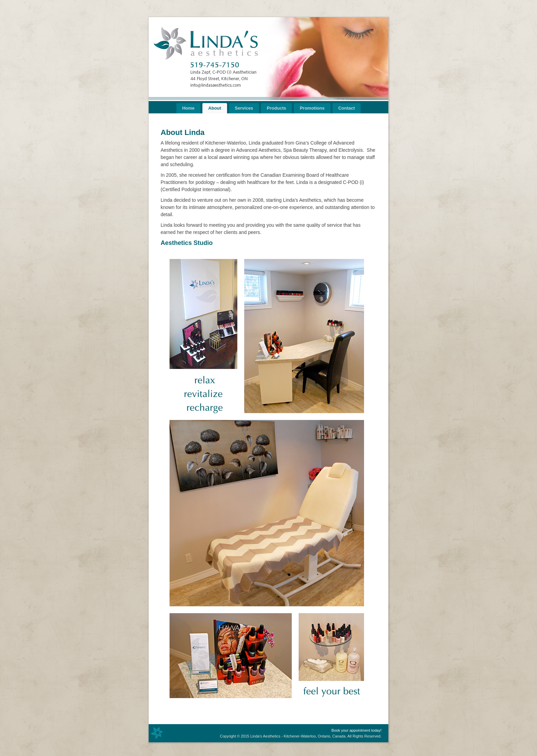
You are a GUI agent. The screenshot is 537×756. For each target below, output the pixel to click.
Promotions (312, 108)
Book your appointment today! (357, 730)
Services (244, 108)
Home (188, 108)
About (215, 108)
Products (276, 108)
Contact (347, 108)
